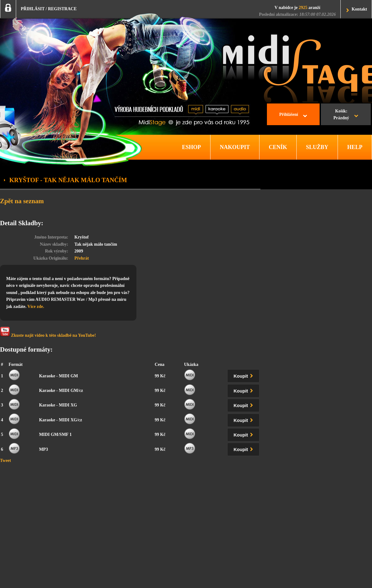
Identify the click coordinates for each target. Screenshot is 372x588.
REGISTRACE (62, 9)
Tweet (6, 461)
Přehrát (82, 258)
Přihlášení (289, 114)
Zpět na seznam (22, 201)
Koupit (245, 375)
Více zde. (36, 307)
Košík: (341, 115)
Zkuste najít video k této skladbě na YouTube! (48, 332)
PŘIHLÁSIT (33, 9)
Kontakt (359, 9)
